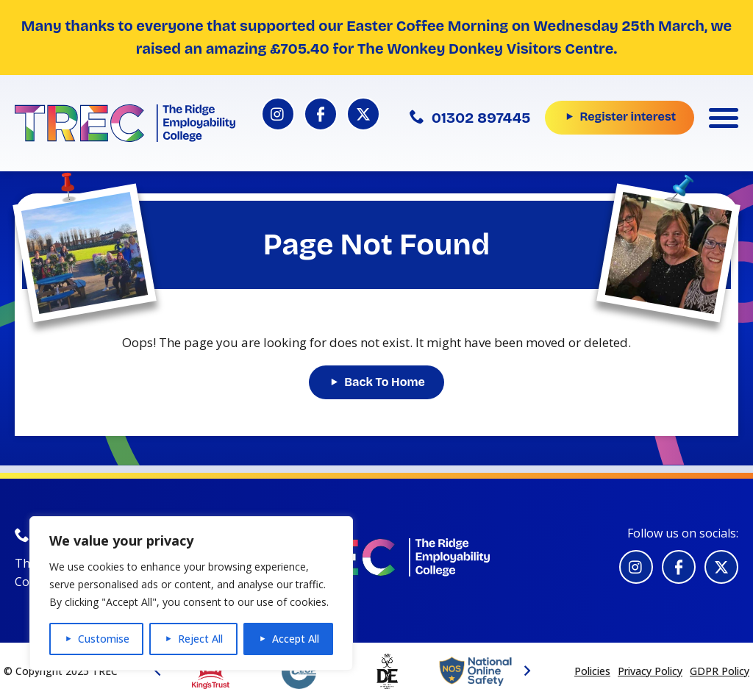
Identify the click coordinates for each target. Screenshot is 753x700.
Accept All (296, 639)
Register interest (628, 117)
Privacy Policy (650, 671)
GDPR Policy (720, 671)
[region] (191, 593)
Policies (592, 671)
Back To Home (385, 382)
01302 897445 (470, 118)
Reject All (200, 639)
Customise (104, 639)
